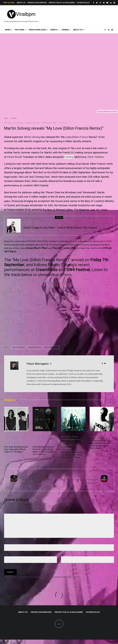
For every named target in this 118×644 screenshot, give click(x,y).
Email (7, 559)
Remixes (36, 123)
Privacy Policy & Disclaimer (62, 3)
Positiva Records (38, 241)
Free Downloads (37, 30)
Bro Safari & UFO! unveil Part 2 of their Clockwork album (79, 480)
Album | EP (37, 437)
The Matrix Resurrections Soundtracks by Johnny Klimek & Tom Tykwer (72, 455)
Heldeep (69, 157)
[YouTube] (107, 3)
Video (6, 439)
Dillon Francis (80, 137)
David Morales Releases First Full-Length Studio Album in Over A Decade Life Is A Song (43, 451)
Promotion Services (37, 3)
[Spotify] (114, 3)
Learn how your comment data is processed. (59, 581)
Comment (8, 512)
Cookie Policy (83, 3)
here (67, 275)
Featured (20, 30)
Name (7, 547)
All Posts (7, 123)
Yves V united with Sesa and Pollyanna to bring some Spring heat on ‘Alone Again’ (100, 444)
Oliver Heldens (96, 157)
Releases (28, 123)
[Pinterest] (104, 3)
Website (64, 559)
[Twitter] (97, 3)
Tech (71, 445)
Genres (65, 30)
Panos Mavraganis (38, 364)
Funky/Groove (18, 123)
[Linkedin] (111, 3)
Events (54, 30)
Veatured (35, 224)
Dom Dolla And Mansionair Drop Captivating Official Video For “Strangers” (16, 449)
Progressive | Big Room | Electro (71, 441)
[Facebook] (94, 3)
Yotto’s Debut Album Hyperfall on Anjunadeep (39, 480)
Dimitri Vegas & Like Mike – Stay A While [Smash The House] (60, 228)
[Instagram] (100, 3)
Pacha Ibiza (14, 157)
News (8, 30)
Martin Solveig (32, 137)
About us (21, 3)
